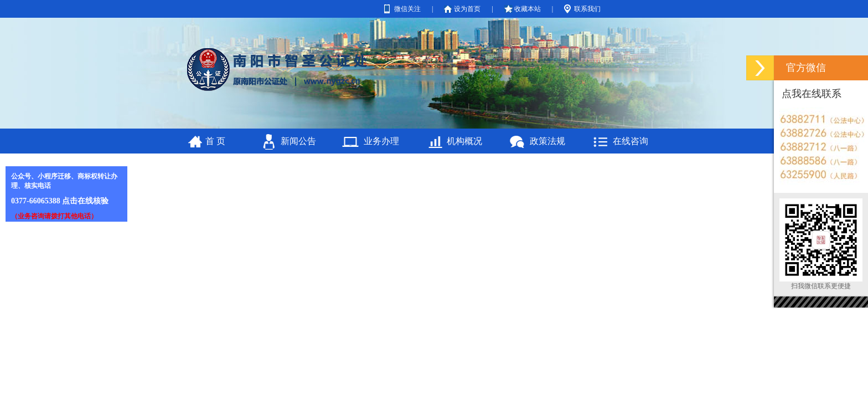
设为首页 (467, 9)
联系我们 (587, 9)
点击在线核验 (85, 201)
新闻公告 (298, 141)
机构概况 (464, 141)
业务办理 (381, 141)
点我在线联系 (812, 94)
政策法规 (547, 141)
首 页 (215, 141)
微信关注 (407, 9)
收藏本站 (528, 9)
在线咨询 (631, 141)
